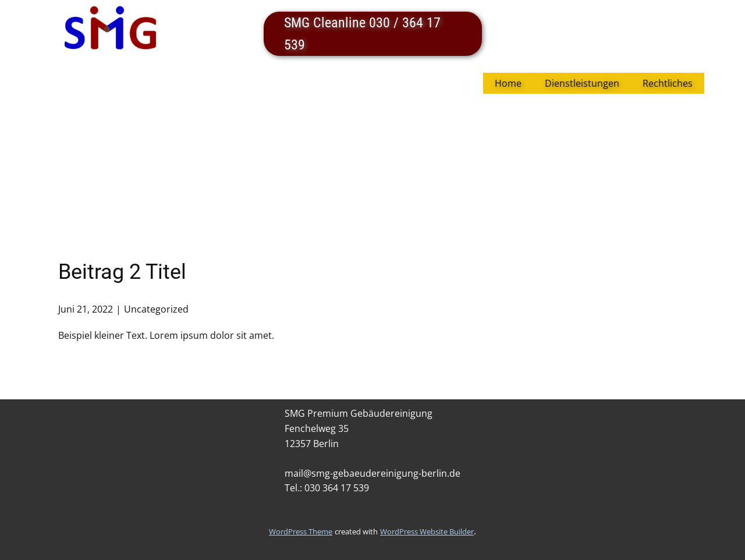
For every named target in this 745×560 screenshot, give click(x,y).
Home (508, 83)
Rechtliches (668, 83)
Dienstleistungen (582, 83)
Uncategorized (156, 309)
